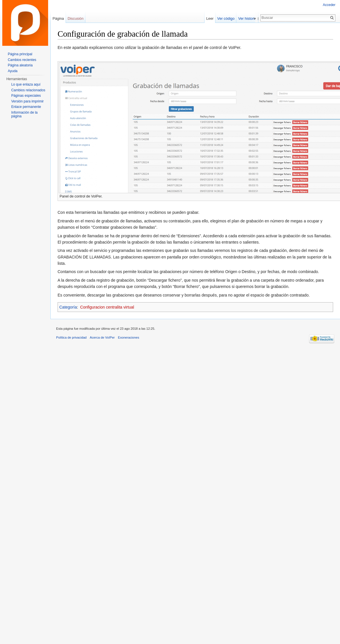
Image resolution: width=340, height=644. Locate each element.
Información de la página (24, 114)
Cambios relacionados (28, 90)
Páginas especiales (26, 96)
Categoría (68, 307)
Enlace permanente (26, 107)
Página (58, 18)
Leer (211, 18)
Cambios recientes (22, 60)
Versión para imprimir (27, 101)
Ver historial (249, 18)
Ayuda (13, 71)
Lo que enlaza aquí (26, 84)
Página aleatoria (20, 65)
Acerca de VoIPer (102, 337)
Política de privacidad (71, 337)
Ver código (227, 18)
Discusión (75, 18)
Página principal (20, 54)
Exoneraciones (129, 337)
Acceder (329, 5)
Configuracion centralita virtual (107, 307)
